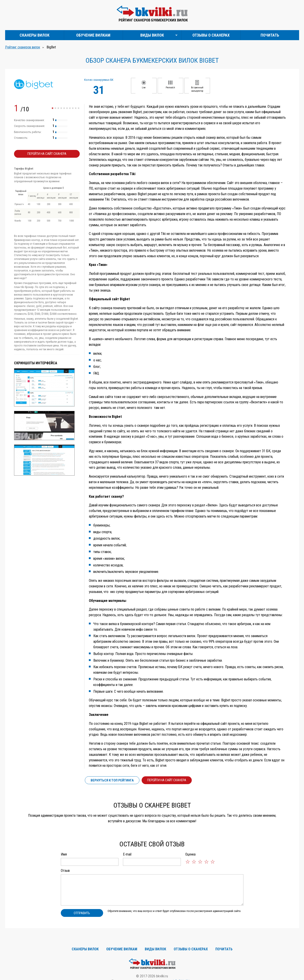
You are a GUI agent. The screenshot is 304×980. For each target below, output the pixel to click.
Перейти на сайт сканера (47, 154)
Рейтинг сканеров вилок (23, 47)
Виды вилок (152, 35)
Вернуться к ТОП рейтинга (112, 780)
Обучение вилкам (93, 35)
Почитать (270, 35)
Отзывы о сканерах (211, 35)
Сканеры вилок (35, 35)
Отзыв (65, 871)
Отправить (82, 913)
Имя (64, 854)
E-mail (127, 854)
